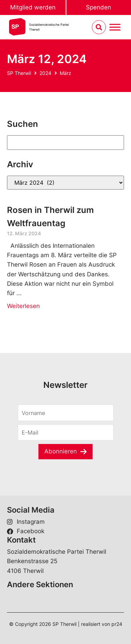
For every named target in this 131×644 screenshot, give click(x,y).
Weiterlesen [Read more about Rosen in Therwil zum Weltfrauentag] (23, 306)
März (65, 73)
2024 (45, 73)
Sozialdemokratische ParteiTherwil (49, 27)
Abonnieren (61, 451)
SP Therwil (19, 73)
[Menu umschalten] (115, 27)
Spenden (99, 7)
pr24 (117, 624)
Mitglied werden (33, 7)
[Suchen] (65, 143)
